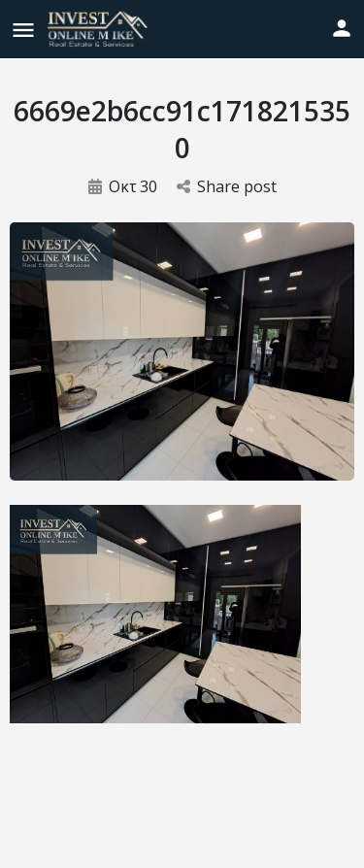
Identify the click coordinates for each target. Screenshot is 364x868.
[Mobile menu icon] (23, 30)
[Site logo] (100, 29)
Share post (227, 186)
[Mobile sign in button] (342, 28)
